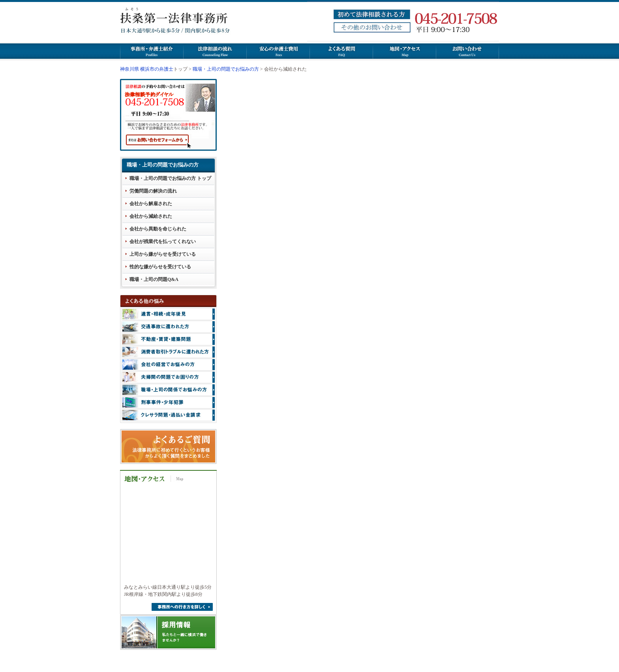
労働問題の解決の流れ (153, 191)
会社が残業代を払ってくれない (163, 241)
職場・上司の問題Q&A (154, 279)
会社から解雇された (151, 204)
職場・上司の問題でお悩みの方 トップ (170, 178)
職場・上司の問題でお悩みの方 (226, 69)
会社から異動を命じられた (158, 229)
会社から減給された (151, 216)
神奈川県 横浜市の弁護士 (147, 69)
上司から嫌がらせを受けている (163, 254)
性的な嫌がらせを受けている (160, 267)
